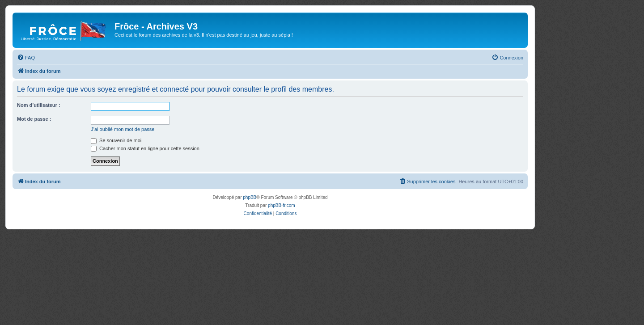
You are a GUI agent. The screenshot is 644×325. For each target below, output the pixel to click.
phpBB (250, 197)
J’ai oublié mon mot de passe (123, 129)
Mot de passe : (34, 119)
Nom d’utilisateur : (39, 105)
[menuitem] (26, 58)
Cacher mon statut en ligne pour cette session (145, 148)
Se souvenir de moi (116, 140)
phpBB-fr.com (282, 205)
